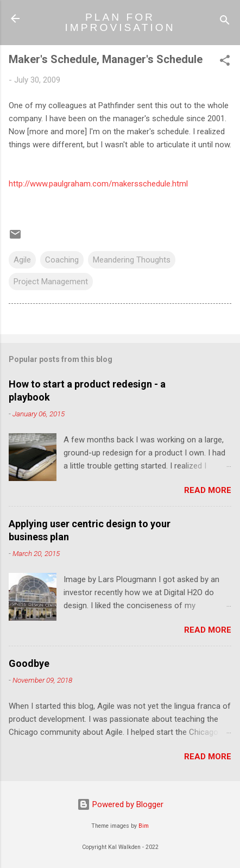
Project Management (51, 282)
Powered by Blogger (120, 804)
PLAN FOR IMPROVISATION (120, 22)
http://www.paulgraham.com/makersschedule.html (98, 184)
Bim (144, 826)
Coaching (62, 260)
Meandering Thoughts (132, 260)
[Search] (225, 22)
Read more (208, 490)
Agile (22, 260)
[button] (225, 62)
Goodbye (29, 663)
